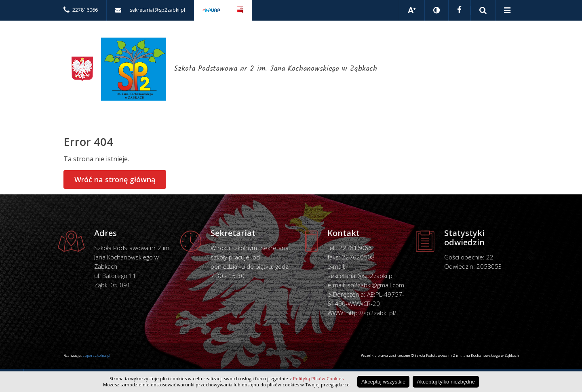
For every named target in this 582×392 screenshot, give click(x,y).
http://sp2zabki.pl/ (371, 313)
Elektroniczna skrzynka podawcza (211, 10)
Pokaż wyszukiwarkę (483, 10)
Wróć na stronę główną (115, 179)
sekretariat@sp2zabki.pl (361, 276)
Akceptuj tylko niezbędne (446, 382)
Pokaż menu (507, 10)
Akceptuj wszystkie (383, 382)
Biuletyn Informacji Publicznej (240, 10)
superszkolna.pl (96, 355)
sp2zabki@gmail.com (376, 285)
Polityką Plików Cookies (318, 378)
